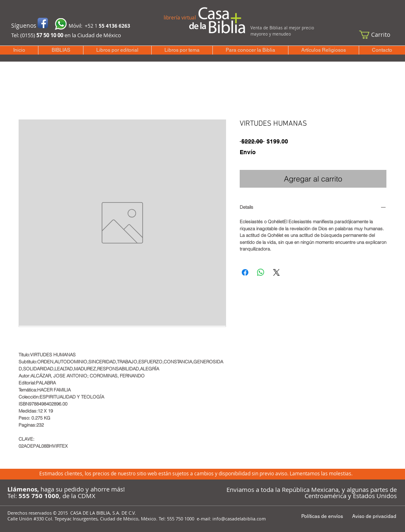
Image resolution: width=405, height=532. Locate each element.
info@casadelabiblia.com (239, 519)
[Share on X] (276, 272)
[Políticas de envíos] (322, 516)
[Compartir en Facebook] (245, 272)
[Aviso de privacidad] (374, 516)
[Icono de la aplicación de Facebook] (43, 23)
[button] (379, 35)
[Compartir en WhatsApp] (261, 272)
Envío (248, 152)
